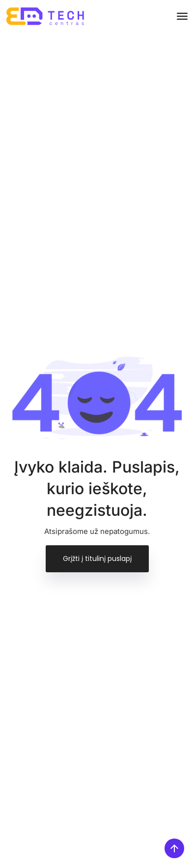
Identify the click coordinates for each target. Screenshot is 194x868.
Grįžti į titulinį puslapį (97, 559)
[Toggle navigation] (182, 16)
